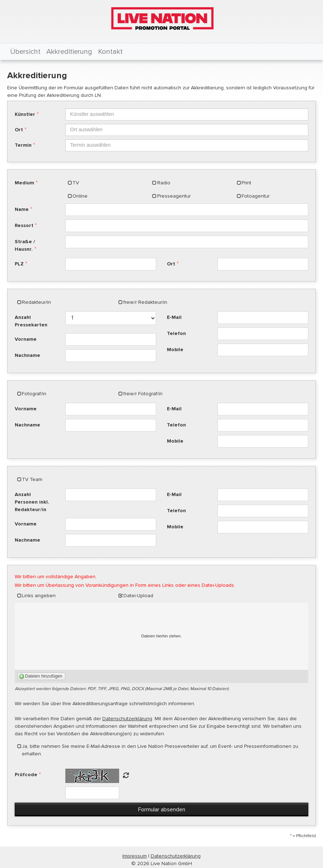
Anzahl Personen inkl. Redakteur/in (32, 502)
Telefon (176, 333)
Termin (23, 145)
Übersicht (25, 52)
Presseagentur (174, 196)
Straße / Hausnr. (25, 245)
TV (76, 183)
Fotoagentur (256, 196)
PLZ (19, 264)
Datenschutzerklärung (127, 719)
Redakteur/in (36, 302)
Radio (164, 183)
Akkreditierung (69, 52)
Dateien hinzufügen (44, 676)
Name (22, 209)
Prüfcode (26, 775)
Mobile (175, 350)
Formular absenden (162, 810)
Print (246, 183)
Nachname (27, 355)
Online (80, 196)
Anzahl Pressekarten (31, 321)
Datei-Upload (138, 596)
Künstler (25, 114)
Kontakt (110, 52)
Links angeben (39, 596)
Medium (24, 183)
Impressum (135, 856)
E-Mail (174, 317)
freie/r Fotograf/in (143, 394)
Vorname (26, 339)
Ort (19, 130)
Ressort (24, 225)
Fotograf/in (34, 394)
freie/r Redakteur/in (145, 302)
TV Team (32, 479)
